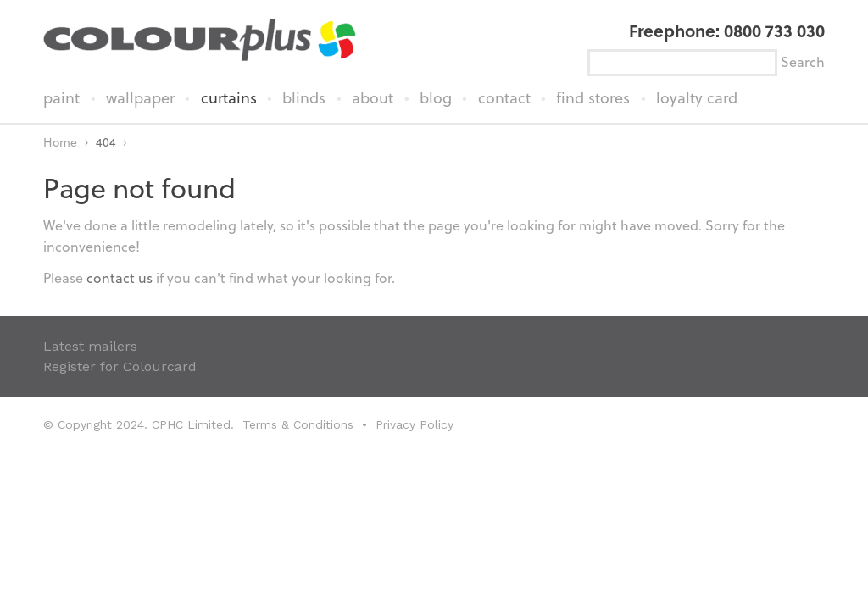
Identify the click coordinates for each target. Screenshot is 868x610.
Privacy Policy (415, 424)
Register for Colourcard (120, 366)
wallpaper (140, 97)
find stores (593, 97)
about (373, 97)
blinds (304, 97)
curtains (229, 97)
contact (504, 97)
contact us (120, 277)
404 (106, 142)
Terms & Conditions (298, 424)
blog (436, 97)
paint (61, 97)
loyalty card (697, 97)
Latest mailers (90, 346)
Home (60, 142)
